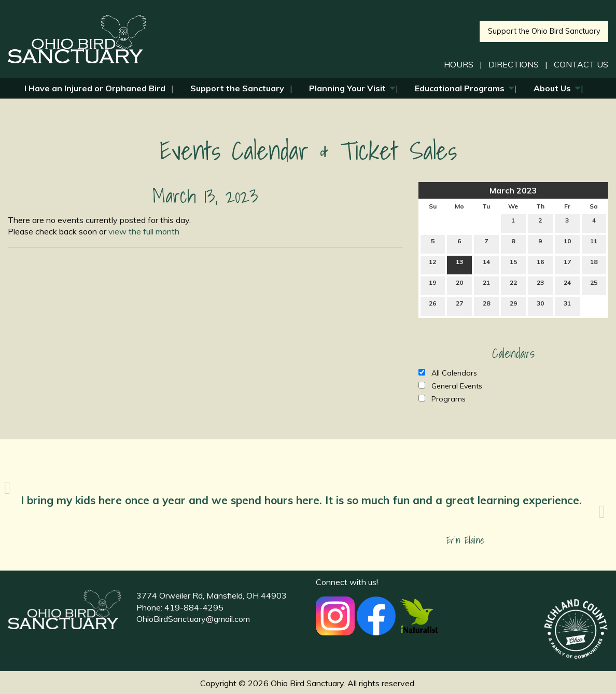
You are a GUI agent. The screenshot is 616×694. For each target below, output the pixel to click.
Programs (442, 399)
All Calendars (448, 373)
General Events (450, 386)
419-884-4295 (194, 607)
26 (432, 306)
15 (513, 264)
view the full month (144, 231)
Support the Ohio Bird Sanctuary (544, 31)
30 (540, 306)
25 (594, 285)
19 (432, 285)
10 (567, 243)
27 (459, 306)
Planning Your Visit (347, 88)
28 (486, 306)
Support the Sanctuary (237, 88)
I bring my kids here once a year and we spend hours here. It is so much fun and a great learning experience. (303, 500)
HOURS (459, 64)
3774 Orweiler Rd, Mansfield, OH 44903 (212, 595)
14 (486, 264)
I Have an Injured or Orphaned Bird (95, 88)
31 (567, 306)
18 (594, 264)
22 (513, 285)
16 (540, 264)
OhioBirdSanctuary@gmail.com (193, 619)
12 (432, 264)
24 (567, 285)
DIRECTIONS (514, 64)
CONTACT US (581, 64)
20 (459, 285)
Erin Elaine (466, 540)
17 (567, 264)
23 (540, 285)
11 (594, 243)
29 (513, 306)
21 (486, 285)
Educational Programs (460, 88)
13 (459, 264)
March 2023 (513, 190)
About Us (552, 88)
